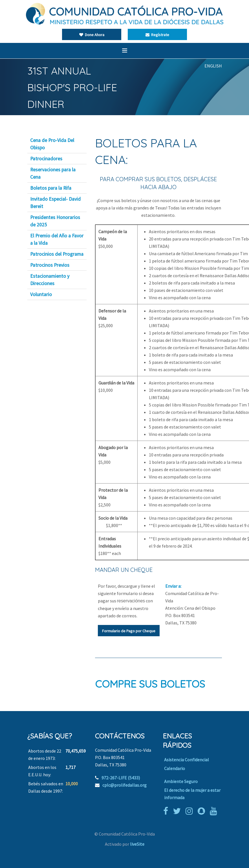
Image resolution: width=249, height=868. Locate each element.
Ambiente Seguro (181, 781)
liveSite (137, 844)
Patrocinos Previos (50, 265)
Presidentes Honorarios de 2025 (55, 221)
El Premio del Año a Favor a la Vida (57, 239)
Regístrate (157, 35)
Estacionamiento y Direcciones (50, 280)
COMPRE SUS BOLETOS (150, 684)
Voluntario (41, 294)
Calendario (175, 768)
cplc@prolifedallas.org (124, 785)
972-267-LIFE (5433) (121, 778)
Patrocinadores (46, 159)
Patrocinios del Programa (57, 254)
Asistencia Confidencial (187, 760)
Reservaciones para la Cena (53, 173)
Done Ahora (92, 35)
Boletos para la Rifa (51, 188)
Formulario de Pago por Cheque (129, 631)
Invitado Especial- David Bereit (55, 203)
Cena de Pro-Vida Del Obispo (52, 144)
